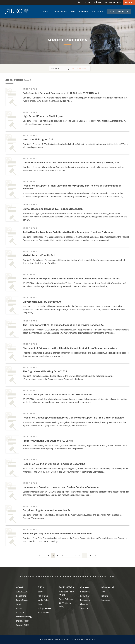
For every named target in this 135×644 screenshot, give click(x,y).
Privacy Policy (23, 621)
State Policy (119, 11)
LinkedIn (84, 604)
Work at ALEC (23, 625)
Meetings (61, 11)
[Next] (95, 555)
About (47, 11)
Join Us (97, 2)
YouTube (84, 608)
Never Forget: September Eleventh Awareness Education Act (58, 533)
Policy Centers (44, 608)
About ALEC (22, 592)
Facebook (85, 592)
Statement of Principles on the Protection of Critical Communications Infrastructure (71, 279)
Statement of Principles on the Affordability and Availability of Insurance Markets (70, 348)
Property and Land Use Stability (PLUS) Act (48, 441)
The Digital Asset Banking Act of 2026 (45, 371)
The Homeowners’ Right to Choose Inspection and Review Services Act (64, 325)
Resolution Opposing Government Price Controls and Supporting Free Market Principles (73, 418)
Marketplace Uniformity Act (39, 255)
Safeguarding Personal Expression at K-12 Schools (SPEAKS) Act (61, 93)
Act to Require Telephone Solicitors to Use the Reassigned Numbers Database (68, 232)
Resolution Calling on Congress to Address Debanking (54, 464)
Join (103, 592)
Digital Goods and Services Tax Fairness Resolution (53, 209)
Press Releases (66, 599)
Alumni (19, 608)
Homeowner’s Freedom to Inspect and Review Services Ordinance (61, 487)
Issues (40, 592)
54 (90, 555)
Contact (20, 613)
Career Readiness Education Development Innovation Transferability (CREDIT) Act (71, 163)
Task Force (43, 596)
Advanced (95, 69)
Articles (98, 11)
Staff (19, 604)
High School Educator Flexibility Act (44, 116)
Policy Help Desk (113, 2)
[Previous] (40, 555)
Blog (40, 604)
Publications (79, 11)
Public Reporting (24, 617)
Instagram (85, 600)
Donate (129, 2)
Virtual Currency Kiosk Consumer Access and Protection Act (58, 395)
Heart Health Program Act (38, 139)
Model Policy (43, 600)
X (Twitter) (85, 596)
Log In (87, 2)
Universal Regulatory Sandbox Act (43, 302)
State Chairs (22, 600)
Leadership (21, 596)
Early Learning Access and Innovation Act (47, 510)
